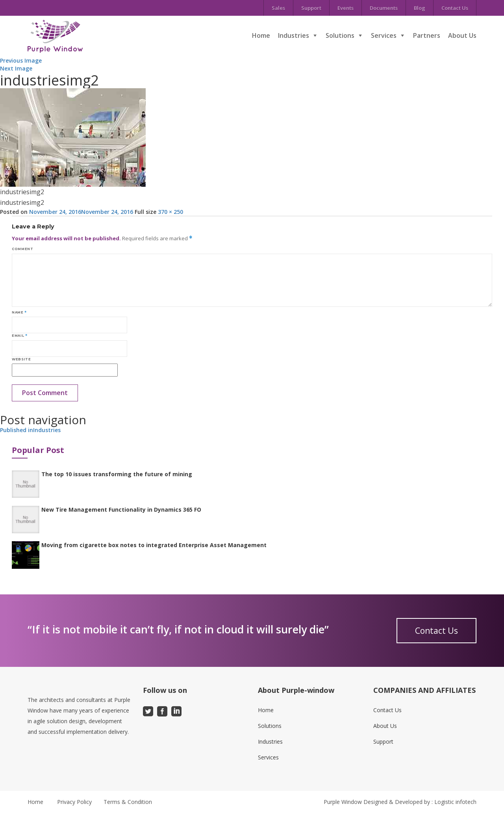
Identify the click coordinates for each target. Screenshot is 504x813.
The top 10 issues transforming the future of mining (117, 474)
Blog (420, 8)
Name (19, 312)
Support (311, 8)
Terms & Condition (128, 802)
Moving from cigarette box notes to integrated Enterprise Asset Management (154, 545)
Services (384, 35)
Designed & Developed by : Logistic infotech (420, 802)
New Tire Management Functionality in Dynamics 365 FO (121, 510)
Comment (22, 249)
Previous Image (21, 60)
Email (19, 336)
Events (346, 8)
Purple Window (343, 802)
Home (261, 35)
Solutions (340, 35)
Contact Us (455, 8)
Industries (294, 35)
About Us (462, 35)
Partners (427, 35)
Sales (278, 8)
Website (21, 359)
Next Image (16, 68)
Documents (384, 8)
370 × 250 (170, 212)
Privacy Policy (74, 802)
